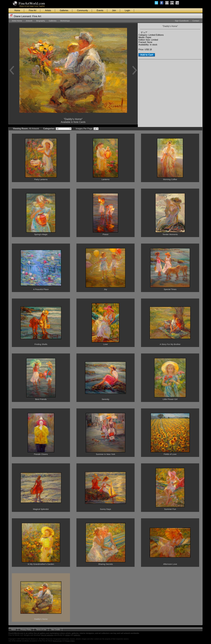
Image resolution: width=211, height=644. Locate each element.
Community (82, 10)
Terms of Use (41, 629)
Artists (48, 10)
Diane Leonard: (23, 16)
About (13, 629)
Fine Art (32, 10)
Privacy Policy (26, 629)
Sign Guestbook (182, 21)
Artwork (29, 21)
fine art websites (47, 635)
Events (100, 10)
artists (68, 635)
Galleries (64, 10)
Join (114, 10)
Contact (196, 21)
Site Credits (56, 629)
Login (127, 10)
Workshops (65, 21)
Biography (41, 21)
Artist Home (17, 21)
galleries (77, 635)
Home (17, 10)
